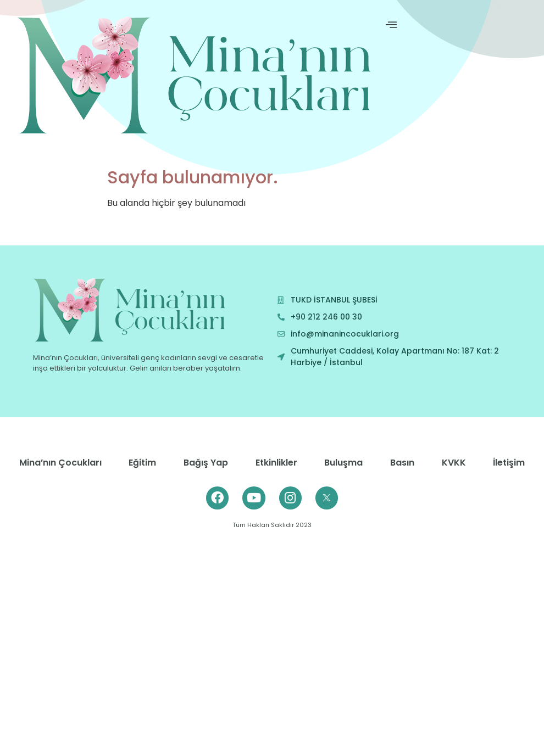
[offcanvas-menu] (391, 25)
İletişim (509, 463)
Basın (402, 463)
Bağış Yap (206, 463)
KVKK (454, 463)
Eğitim (142, 463)
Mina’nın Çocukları (60, 463)
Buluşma (343, 463)
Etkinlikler (276, 463)
